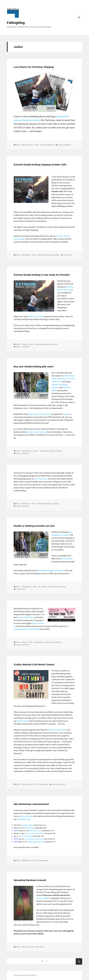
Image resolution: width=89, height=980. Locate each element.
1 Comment (68, 255)
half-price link (23, 721)
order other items (36, 317)
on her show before (26, 617)
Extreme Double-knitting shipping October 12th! (40, 165)
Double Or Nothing (58, 587)
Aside (18, 145)
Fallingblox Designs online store (51, 571)
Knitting (56, 255)
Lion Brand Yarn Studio (34, 839)
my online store (41, 479)
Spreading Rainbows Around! (30, 880)
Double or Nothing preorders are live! (34, 526)
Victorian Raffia (43, 898)
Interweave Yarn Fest (35, 833)
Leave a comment (64, 145)
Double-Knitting (46, 255)
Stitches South (26, 836)
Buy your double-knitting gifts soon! (34, 367)
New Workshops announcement (31, 804)
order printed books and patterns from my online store (63, 379)
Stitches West (28, 825)
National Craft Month (57, 730)
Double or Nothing (59, 385)
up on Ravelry (67, 559)
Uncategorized (48, 145)
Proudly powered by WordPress (25, 975)
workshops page (23, 819)
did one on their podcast (36, 432)
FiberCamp (29, 828)
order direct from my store (40, 414)
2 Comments (21, 589)
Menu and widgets (79, 17)
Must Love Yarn (36, 831)
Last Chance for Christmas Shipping (34, 67)
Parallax (55, 388)
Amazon (67, 414)
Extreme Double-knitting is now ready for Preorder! (42, 275)
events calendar (26, 816)
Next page (79, 961)
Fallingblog (16, 23)
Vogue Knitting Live (36, 842)
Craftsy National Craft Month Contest (34, 665)
